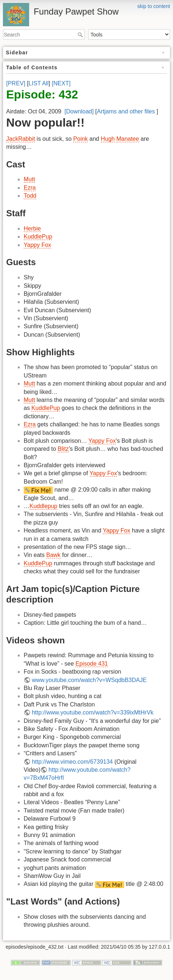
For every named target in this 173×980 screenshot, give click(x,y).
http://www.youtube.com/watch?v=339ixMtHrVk (93, 712)
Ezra (30, 188)
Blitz (63, 449)
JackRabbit (21, 139)
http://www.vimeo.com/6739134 (72, 762)
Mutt (29, 179)
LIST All (38, 83)
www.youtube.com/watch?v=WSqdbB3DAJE (89, 680)
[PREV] (16, 83)
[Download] (79, 111)
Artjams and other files (126, 111)
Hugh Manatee (120, 139)
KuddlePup (38, 237)
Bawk (53, 555)
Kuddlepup (44, 506)
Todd (30, 196)
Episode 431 (92, 664)
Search (81, 35)
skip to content (154, 6)
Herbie (32, 228)
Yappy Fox (37, 245)
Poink (80, 139)
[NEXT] (61, 83)
